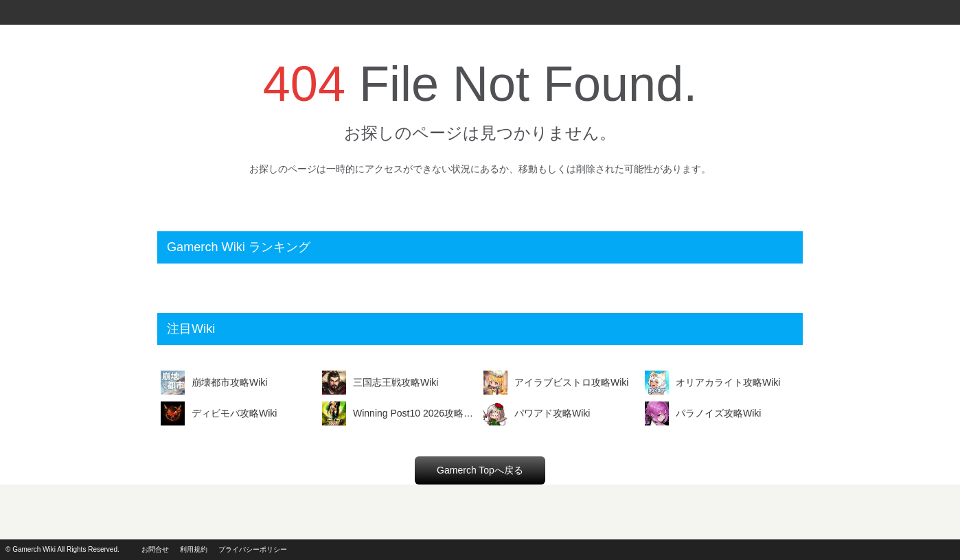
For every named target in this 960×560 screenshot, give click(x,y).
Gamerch (27, 12)
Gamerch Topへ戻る (480, 470)
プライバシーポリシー (253, 549)
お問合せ (155, 549)
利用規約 (194, 549)
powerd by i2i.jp (911, 550)
